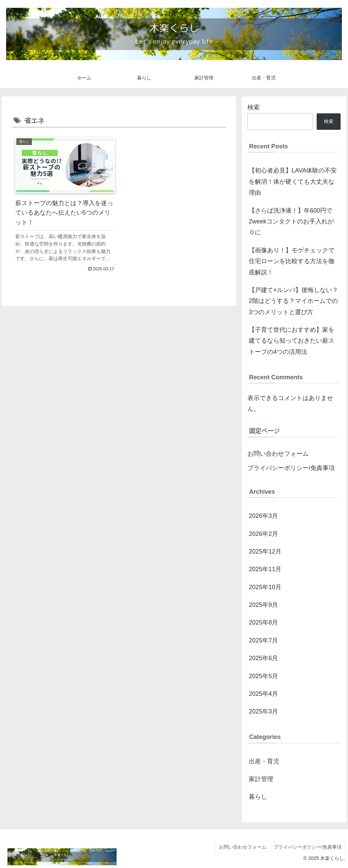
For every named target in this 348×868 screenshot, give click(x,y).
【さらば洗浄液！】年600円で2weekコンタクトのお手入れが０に (291, 222)
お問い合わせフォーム (278, 454)
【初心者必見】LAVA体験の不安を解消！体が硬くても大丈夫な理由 (293, 182)
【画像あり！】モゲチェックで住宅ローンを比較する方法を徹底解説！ (292, 261)
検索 (254, 107)
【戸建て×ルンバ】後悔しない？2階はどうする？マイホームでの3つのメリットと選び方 (293, 301)
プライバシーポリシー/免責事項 (291, 468)
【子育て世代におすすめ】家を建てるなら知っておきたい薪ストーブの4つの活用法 (292, 341)
